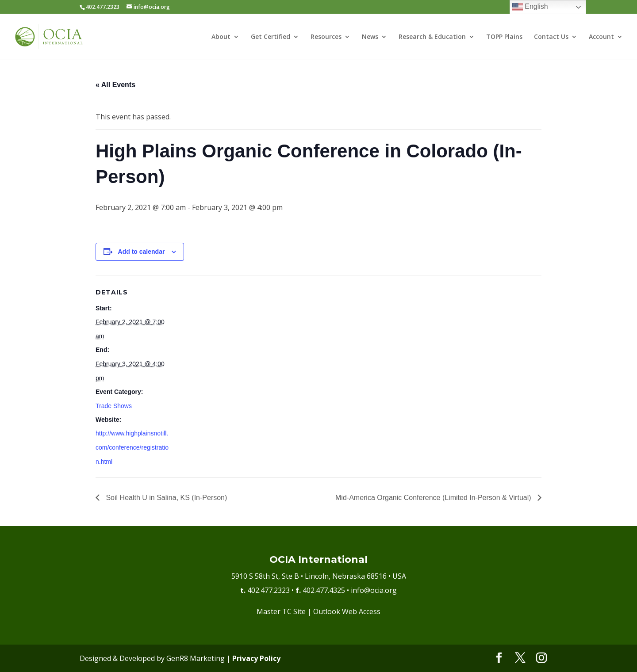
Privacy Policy (256, 658)
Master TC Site (281, 611)
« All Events (115, 85)
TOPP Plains (504, 37)
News (370, 37)
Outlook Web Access (347, 611)
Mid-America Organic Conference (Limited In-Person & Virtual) (434, 498)
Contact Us (551, 37)
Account (601, 37)
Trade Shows (114, 406)
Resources (326, 37)
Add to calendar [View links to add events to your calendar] (142, 252)
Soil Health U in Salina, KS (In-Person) (165, 498)
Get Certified (271, 37)
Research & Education (432, 37)
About (221, 37)
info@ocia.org (374, 590)
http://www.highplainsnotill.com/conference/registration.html (132, 447)
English (530, 7)
